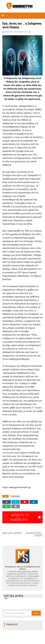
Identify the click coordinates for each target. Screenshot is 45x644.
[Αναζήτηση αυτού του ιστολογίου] (18, 613)
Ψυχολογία (15, 496)
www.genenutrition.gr (20, 487)
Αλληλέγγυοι (8, 32)
